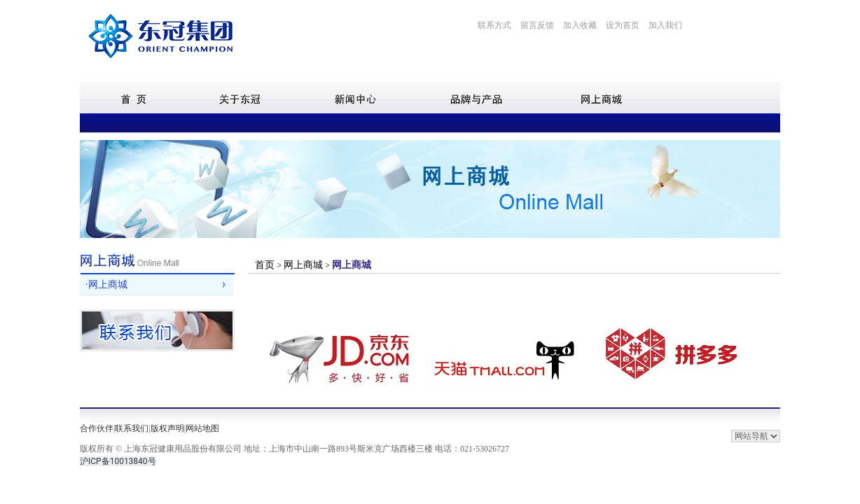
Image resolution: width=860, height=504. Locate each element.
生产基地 (298, 122)
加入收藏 (580, 25)
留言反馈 (537, 25)
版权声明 (167, 428)
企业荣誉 (342, 122)
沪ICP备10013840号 (118, 461)
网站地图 (202, 428)
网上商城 (303, 265)
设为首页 (623, 25)
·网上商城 (106, 285)
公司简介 (167, 122)
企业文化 (211, 122)
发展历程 (254, 122)
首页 (266, 265)
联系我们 (132, 428)
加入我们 (665, 25)
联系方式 (494, 25)
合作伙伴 (97, 428)
